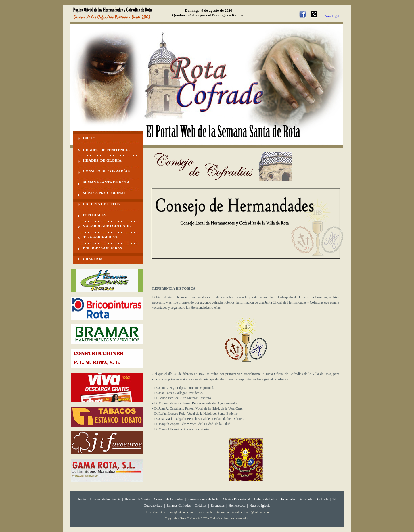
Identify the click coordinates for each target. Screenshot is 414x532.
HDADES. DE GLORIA (102, 160)
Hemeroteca (237, 506)
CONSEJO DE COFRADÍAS (106, 171)
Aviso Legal (332, 16)
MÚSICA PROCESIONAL (105, 193)
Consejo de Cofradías (169, 499)
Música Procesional (236, 499)
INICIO (89, 138)
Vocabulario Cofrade (314, 499)
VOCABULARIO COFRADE (107, 226)
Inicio (82, 499)
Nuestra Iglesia (260, 506)
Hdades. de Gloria (138, 499)
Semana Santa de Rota (203, 499)
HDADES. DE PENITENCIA (106, 150)
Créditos (201, 506)
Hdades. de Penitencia (105, 499)
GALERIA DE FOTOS (101, 204)
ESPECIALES (94, 215)
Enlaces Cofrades (179, 506)
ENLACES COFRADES (102, 248)
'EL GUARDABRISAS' (102, 237)
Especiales (289, 499)
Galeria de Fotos (266, 499)
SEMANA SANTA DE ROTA (106, 182)
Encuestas (218, 506)
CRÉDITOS (93, 259)
